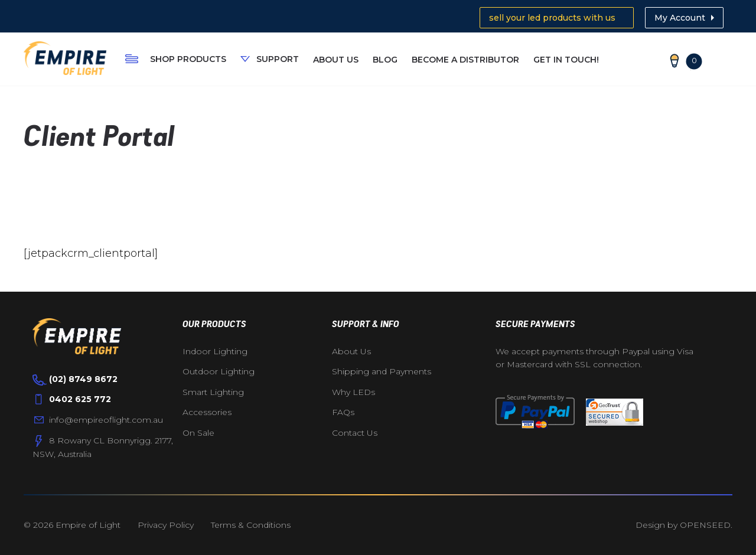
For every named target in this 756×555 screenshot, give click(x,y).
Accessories (207, 412)
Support (278, 59)
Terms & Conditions (251, 525)
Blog (385, 60)
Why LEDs (353, 392)
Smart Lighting (213, 392)
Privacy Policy (166, 525)
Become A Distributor (465, 60)
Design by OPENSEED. (684, 525)
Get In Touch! (566, 60)
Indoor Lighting (215, 351)
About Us (336, 60)
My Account (680, 18)
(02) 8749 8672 (83, 379)
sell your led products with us (552, 18)
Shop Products (188, 59)
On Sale (198, 433)
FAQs (343, 412)
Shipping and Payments (382, 371)
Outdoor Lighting (219, 371)
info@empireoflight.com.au (106, 420)
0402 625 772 (80, 399)
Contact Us (355, 433)
